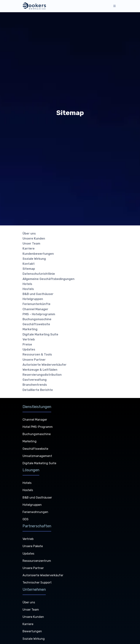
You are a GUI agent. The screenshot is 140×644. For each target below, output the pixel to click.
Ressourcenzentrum (37, 561)
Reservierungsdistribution (42, 375)
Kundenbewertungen (38, 254)
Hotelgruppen (33, 299)
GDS (26, 519)
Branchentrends (35, 385)
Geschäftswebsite (36, 324)
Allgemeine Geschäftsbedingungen (48, 279)
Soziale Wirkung (34, 259)
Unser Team (31, 244)
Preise (27, 344)
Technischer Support (37, 582)
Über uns (29, 233)
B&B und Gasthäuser (38, 294)
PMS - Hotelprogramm (39, 314)
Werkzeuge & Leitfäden (40, 370)
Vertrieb (29, 339)
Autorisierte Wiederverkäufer (44, 365)
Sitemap (29, 269)
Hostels (28, 289)
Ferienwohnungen (35, 512)
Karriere (29, 249)
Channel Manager (35, 309)
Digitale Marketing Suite (40, 334)
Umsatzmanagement (37, 456)
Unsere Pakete (33, 546)
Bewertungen (32, 631)
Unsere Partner (34, 360)
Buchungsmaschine (37, 319)
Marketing (30, 329)
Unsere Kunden (34, 239)
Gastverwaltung (35, 380)
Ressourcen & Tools (37, 354)
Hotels (27, 284)
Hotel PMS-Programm (38, 427)
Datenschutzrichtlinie (39, 274)
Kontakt (29, 264)
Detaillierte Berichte (38, 390)
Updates (29, 349)
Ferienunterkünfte (36, 304)
